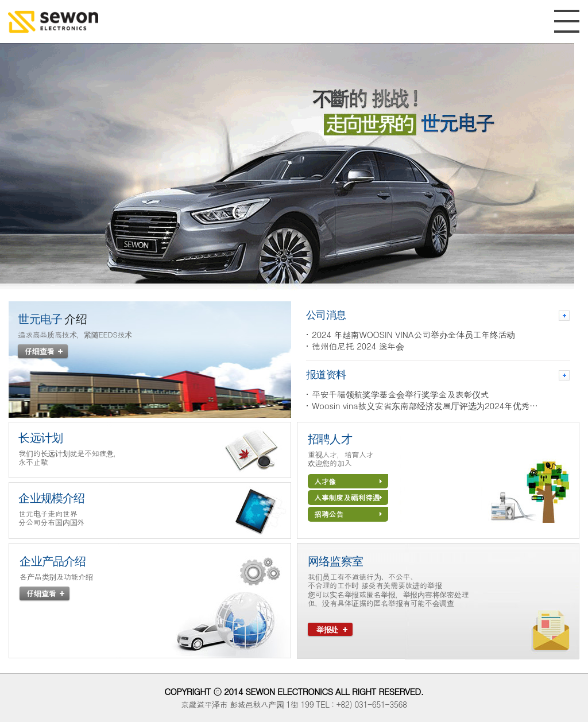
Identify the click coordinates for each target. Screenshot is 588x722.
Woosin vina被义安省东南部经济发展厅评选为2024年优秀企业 (428, 406)
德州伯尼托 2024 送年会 (358, 346)
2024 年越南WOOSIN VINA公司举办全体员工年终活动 (413, 335)
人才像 (348, 481)
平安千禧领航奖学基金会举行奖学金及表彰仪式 (401, 394)
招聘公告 (348, 514)
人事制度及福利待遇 (348, 497)
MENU (567, 21)
